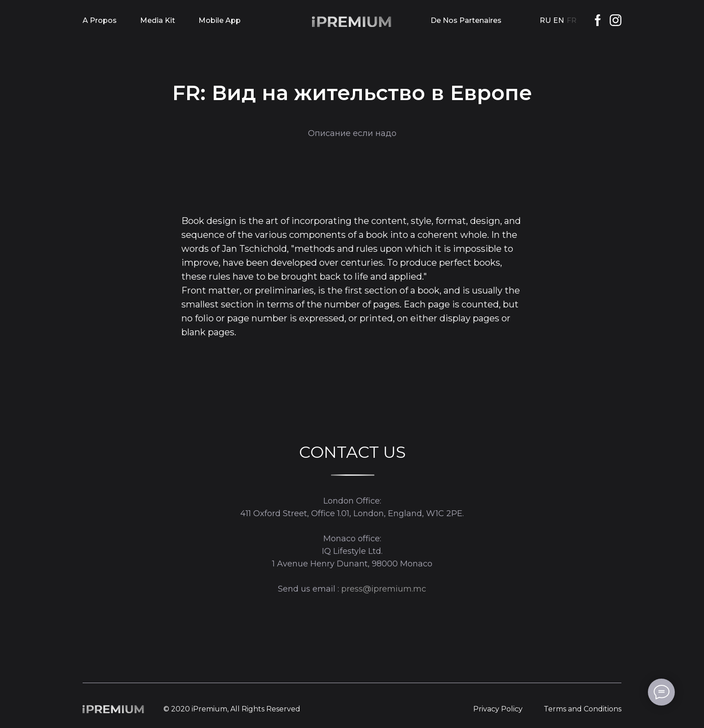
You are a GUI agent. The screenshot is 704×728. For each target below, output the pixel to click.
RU (545, 20)
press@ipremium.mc (384, 589)
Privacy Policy (498, 709)
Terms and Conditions (583, 709)
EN (559, 20)
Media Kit (158, 20)
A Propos (100, 20)
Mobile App (220, 20)
